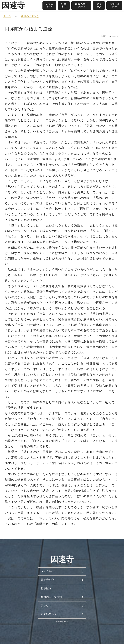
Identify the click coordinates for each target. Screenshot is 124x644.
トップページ (48, 571)
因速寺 (13, 5)
